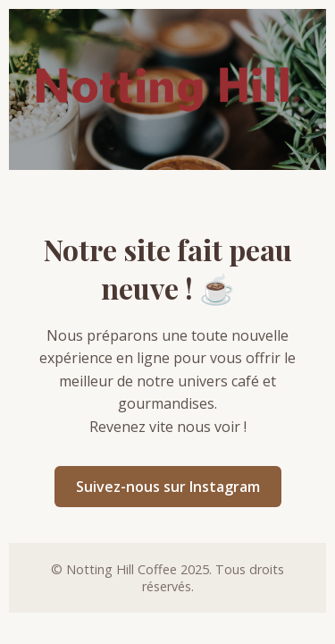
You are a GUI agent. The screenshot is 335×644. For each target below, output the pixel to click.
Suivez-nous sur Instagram (168, 487)
